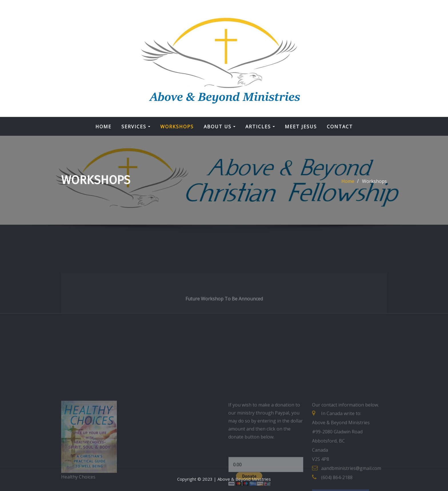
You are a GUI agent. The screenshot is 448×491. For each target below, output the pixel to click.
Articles (260, 127)
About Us (220, 127)
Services (136, 127)
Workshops (177, 127)
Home (103, 127)
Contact (340, 127)
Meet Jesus (301, 127)
